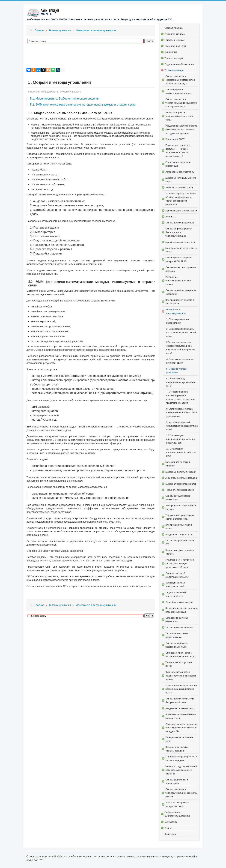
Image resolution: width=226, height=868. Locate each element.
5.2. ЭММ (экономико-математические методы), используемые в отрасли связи (83, 104)
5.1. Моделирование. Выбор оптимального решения (65, 98)
